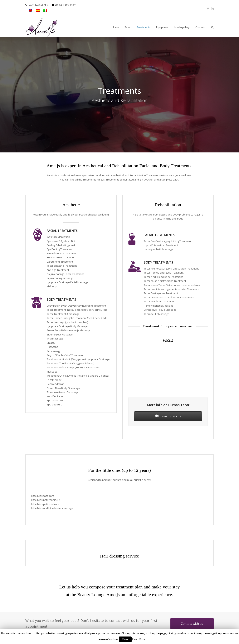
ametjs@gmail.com (66, 5)
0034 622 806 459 (38, 5)
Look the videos (168, 416)
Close (125, 639)
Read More (139, 639)
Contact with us (192, 624)
